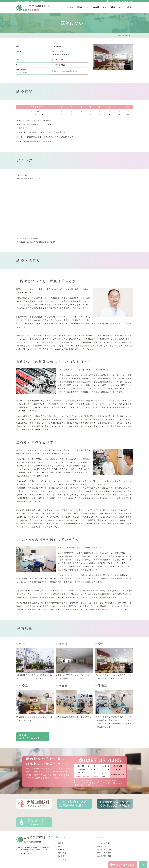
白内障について (101, 7)
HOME (70, 7)
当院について (63, 846)
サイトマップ (63, 859)
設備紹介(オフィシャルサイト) (30, 737)
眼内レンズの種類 (104, 853)
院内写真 (61, 856)
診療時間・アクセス (65, 850)
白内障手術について (105, 850)
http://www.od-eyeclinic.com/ (66, 71)
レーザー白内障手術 (105, 843)
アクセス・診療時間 (114, 1)
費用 (130, 7)
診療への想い (63, 853)
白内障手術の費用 (104, 856)
